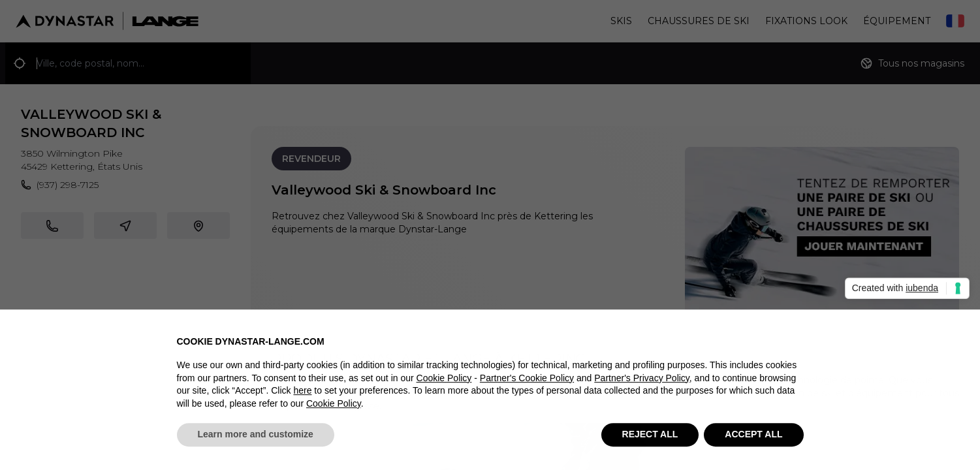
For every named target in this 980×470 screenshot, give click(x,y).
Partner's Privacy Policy (642, 384)
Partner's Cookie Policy (527, 384)
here (302, 397)
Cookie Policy (444, 384)
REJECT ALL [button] (650, 441)
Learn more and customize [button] (256, 441)
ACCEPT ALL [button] (753, 441)
